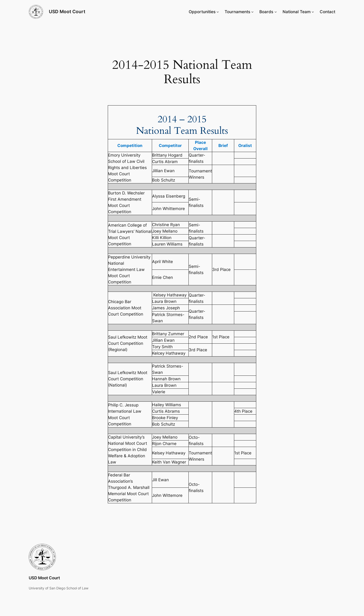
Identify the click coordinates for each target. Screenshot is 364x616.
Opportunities (202, 12)
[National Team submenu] (313, 12)
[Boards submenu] (276, 12)
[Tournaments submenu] (252, 12)
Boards (266, 12)
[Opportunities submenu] (218, 12)
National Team (297, 12)
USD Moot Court (67, 12)
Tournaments (237, 12)
